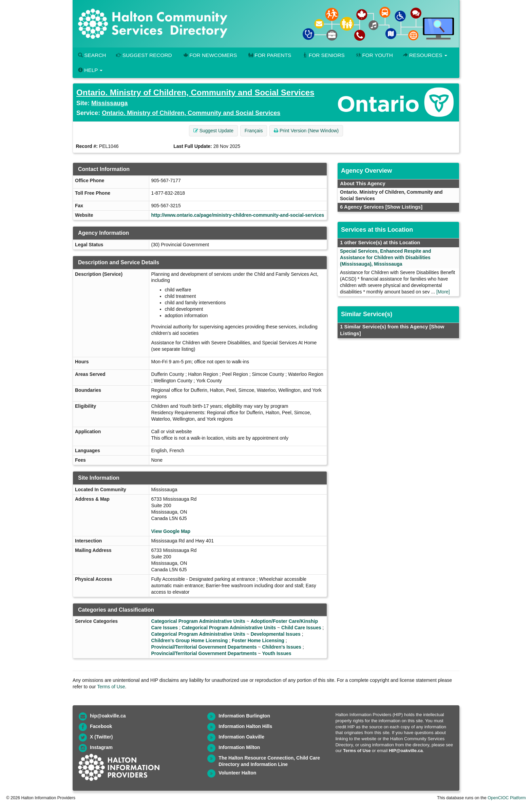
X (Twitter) (101, 737)
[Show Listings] (404, 207)
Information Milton (239, 747)
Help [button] (90, 70)
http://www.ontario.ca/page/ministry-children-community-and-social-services (238, 215)
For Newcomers (210, 55)
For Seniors (323, 55)
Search (92, 55)
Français (254, 131)
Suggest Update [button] (213, 131)
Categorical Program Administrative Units (198, 621)
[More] (443, 292)
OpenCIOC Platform (507, 798)
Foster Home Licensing (258, 640)
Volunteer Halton (237, 773)
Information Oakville (241, 737)
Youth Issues (277, 653)
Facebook (101, 726)
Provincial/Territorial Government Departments (204, 647)
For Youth (374, 55)
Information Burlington (244, 716)
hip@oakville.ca (108, 716)
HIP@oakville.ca (406, 751)
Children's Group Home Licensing (190, 640)
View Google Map (171, 531)
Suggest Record (144, 55)
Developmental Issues (276, 634)
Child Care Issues (301, 628)
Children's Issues (281, 647)
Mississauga (109, 103)
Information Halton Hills (245, 726)
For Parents (269, 55)
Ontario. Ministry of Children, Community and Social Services (195, 92)
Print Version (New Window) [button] (306, 131)
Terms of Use (111, 687)
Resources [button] (425, 55)
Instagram (101, 747)
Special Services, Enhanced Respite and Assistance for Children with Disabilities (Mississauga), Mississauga (385, 257)
